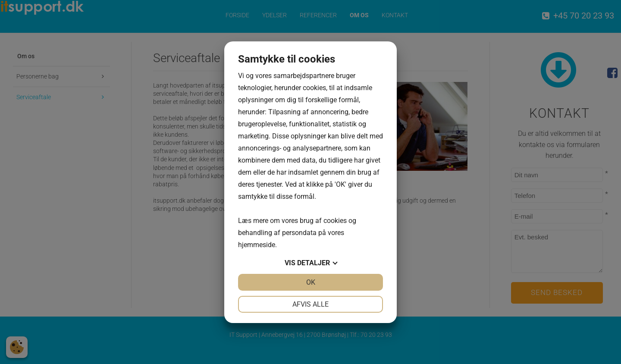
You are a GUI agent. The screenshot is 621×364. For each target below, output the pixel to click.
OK (311, 282)
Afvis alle (310, 304)
